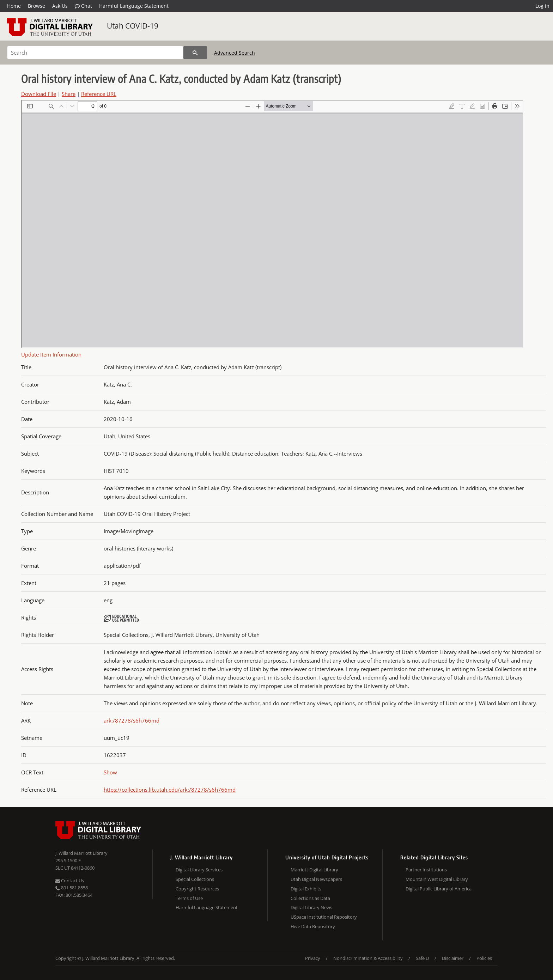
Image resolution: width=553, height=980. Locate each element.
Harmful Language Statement (134, 6)
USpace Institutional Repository (324, 917)
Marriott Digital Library (314, 870)
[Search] (95, 53)
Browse (37, 6)
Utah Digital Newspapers (316, 879)
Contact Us (70, 881)
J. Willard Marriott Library (81, 853)
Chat (83, 6)
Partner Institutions (426, 870)
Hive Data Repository (313, 926)
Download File (39, 94)
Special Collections (195, 879)
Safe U (422, 958)
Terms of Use (189, 898)
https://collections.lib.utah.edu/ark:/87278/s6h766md (170, 790)
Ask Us (60, 6)
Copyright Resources (197, 889)
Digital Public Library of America (439, 889)
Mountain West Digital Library (437, 879)
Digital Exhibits (306, 889)
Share (69, 94)
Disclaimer (453, 958)
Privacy (313, 958)
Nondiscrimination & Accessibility (368, 958)
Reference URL (99, 94)
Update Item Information (51, 354)
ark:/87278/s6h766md (132, 720)
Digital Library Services (199, 870)
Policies (484, 958)
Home (14, 6)
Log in (542, 6)
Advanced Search (235, 53)
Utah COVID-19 (133, 26)
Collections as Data (310, 898)
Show (110, 772)
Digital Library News (311, 907)
